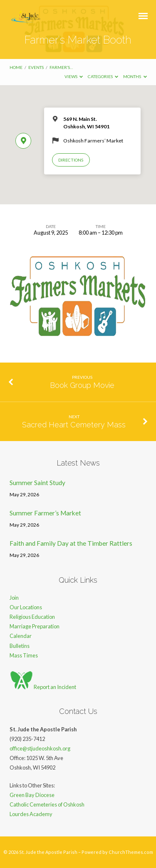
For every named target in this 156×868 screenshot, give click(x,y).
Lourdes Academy (31, 814)
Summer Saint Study (37, 483)
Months (135, 76)
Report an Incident (43, 687)
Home (16, 67)
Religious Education (32, 617)
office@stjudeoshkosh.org (40, 748)
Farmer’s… (61, 67)
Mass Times (24, 655)
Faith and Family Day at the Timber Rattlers (71, 543)
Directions (71, 160)
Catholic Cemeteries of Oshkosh (47, 804)
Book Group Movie (82, 385)
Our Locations (26, 607)
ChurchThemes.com (131, 852)
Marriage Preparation (35, 626)
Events (36, 67)
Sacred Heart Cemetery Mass (74, 425)
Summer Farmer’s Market (45, 513)
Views (74, 76)
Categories (103, 76)
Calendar (21, 636)
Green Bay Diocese (32, 795)
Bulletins (20, 646)
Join (14, 598)
